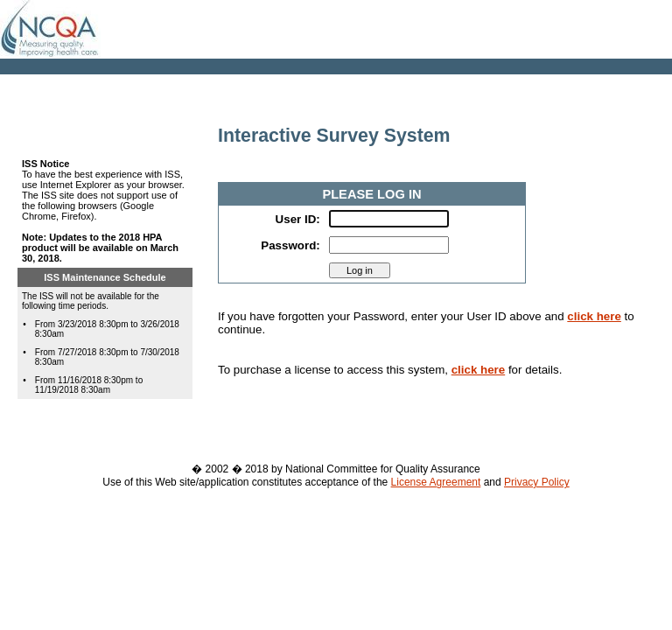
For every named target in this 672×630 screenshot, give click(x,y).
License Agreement (436, 482)
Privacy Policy (537, 482)
